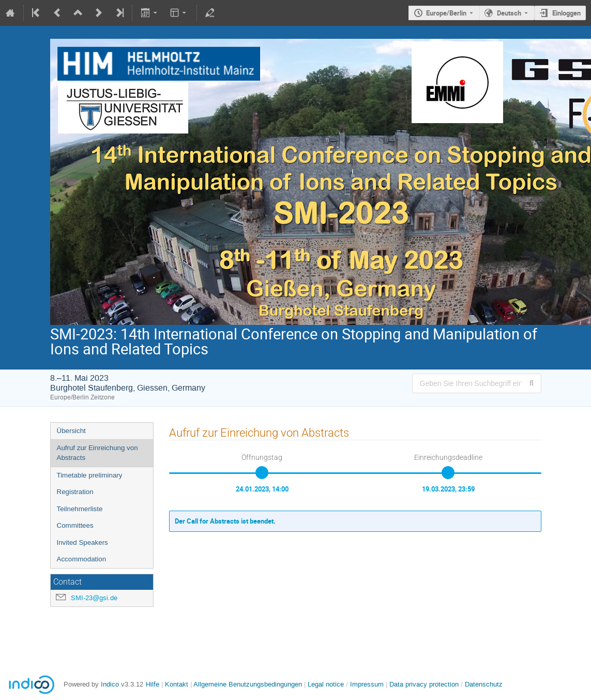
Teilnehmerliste (80, 509)
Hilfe (153, 684)
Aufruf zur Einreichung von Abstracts (97, 453)
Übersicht (71, 431)
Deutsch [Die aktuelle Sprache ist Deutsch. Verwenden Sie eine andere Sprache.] (509, 13)
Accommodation (82, 559)
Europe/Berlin (446, 13)
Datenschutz (484, 684)
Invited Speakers (82, 542)
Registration (75, 492)
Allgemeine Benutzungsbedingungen (248, 684)
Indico (110, 684)
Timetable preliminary (90, 475)
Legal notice (327, 684)
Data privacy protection (425, 684)
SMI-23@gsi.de (94, 598)
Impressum (367, 684)
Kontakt (177, 684)
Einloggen (566, 13)
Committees (75, 525)
